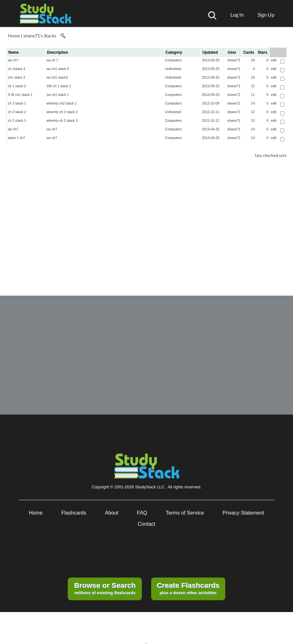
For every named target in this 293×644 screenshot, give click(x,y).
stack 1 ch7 (17, 138)
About (112, 513)
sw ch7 (13, 60)
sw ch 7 (52, 60)
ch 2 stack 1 (17, 103)
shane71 (234, 60)
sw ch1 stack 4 (58, 69)
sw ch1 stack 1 (58, 95)
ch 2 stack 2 (17, 112)
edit (274, 60)
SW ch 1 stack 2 (59, 86)
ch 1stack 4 (17, 69)
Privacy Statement (243, 513)
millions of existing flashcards (105, 588)
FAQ (142, 513)
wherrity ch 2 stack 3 (62, 120)
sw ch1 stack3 (57, 77)
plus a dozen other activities (188, 588)
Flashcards (74, 513)
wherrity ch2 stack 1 (61, 103)
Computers (173, 60)
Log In (237, 15)
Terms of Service (185, 513)
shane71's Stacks (40, 36)
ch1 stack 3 (17, 77)
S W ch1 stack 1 (20, 95)
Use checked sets (271, 155)
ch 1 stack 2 (17, 86)
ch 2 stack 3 (17, 120)
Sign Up (266, 15)
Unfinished (173, 69)
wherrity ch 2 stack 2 (62, 112)
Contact (146, 524)
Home (14, 36)
